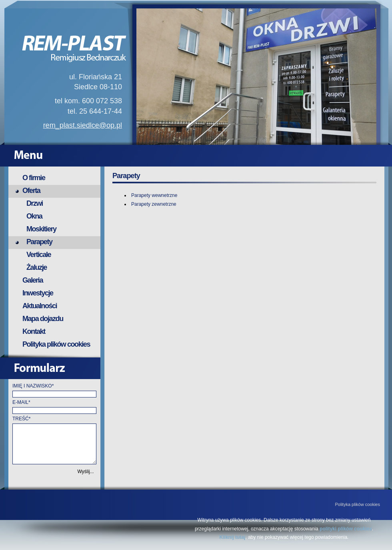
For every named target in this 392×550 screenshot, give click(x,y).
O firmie (34, 178)
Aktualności (40, 306)
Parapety (39, 242)
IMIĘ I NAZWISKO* (33, 386)
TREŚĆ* (21, 419)
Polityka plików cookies (56, 344)
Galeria (33, 280)
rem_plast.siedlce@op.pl (83, 125)
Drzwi (35, 203)
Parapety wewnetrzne (154, 195)
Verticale (39, 255)
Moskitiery (41, 229)
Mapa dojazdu (43, 319)
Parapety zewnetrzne (154, 204)
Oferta (31, 191)
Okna (34, 216)
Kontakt (34, 331)
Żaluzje (37, 267)
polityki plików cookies (346, 529)
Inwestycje (38, 293)
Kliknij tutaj (233, 537)
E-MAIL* (21, 402)
